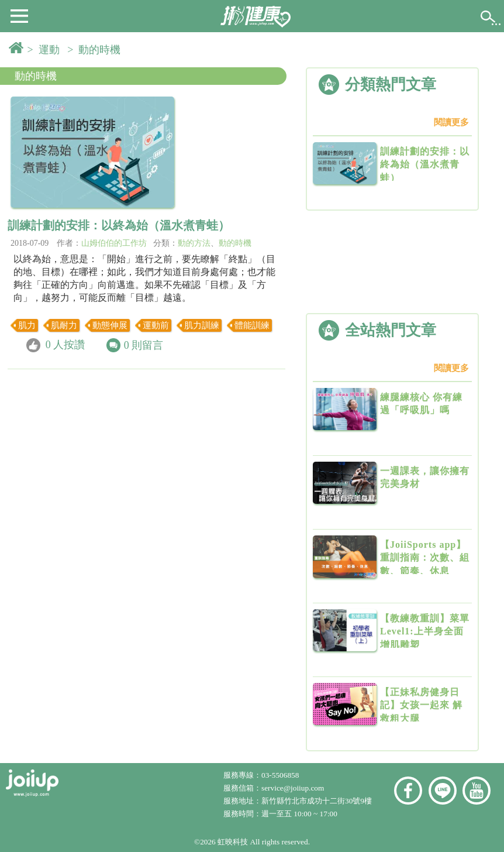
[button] (19, 15)
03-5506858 (280, 775)
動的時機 (36, 76)
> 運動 (46, 50)
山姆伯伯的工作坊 (114, 243)
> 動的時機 (96, 50)
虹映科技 (233, 842)
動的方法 (194, 243)
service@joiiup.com (294, 788)
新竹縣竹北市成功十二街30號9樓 (317, 801)
